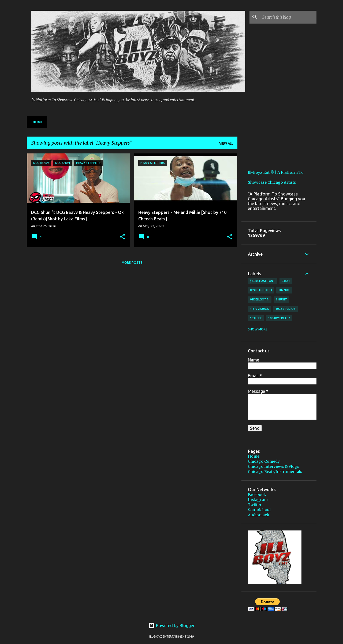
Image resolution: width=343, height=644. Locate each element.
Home (38, 122)
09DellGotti (260, 299)
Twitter (255, 505)
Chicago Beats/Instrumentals (275, 472)
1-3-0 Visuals (260, 309)
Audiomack (259, 515)
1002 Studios (286, 309)
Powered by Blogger (171, 626)
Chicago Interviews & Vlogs (273, 466)
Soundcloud (259, 510)
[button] (122, 237)
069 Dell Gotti (261, 290)
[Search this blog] (288, 17)
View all (226, 143)
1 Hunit (281, 299)
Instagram (258, 500)
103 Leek (256, 318)
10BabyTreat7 (279, 318)
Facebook (257, 495)
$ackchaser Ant (263, 281)
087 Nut (284, 290)
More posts (132, 263)
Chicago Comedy (264, 461)
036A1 (286, 281)
